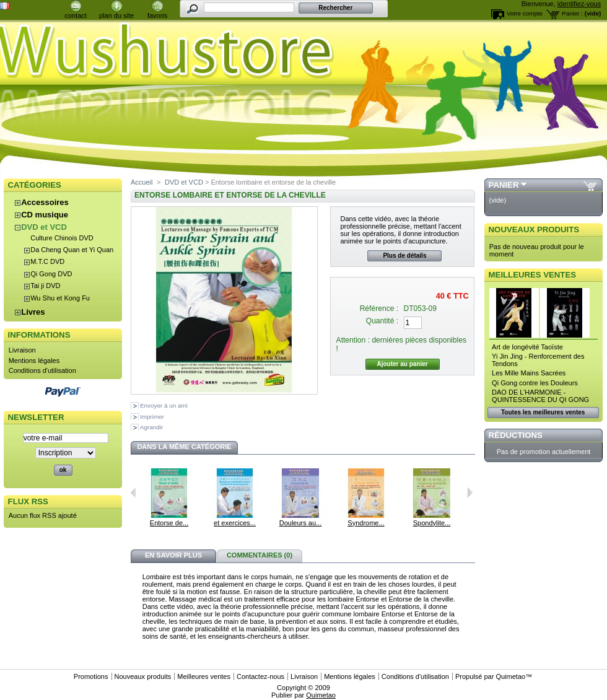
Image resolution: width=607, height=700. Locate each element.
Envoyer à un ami (164, 405)
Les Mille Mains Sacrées (529, 373)
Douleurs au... (300, 523)
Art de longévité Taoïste (527, 347)
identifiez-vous (579, 4)
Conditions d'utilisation (42, 370)
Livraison (22, 350)
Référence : (379, 308)
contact (75, 15)
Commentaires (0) (260, 555)
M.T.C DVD (47, 261)
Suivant (470, 492)
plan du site (116, 15)
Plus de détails (404, 256)
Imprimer (152, 417)
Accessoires (45, 202)
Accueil (142, 182)
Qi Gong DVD (51, 274)
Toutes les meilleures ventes (543, 412)
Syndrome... (366, 523)
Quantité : (382, 321)
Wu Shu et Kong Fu (60, 298)
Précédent (133, 492)
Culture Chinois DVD (62, 238)
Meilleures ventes (532, 275)
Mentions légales (34, 361)
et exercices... (235, 523)
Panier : (572, 13)
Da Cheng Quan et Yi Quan (72, 250)
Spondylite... (432, 523)
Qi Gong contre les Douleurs (535, 383)
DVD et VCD (44, 227)
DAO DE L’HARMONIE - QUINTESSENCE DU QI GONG (540, 396)
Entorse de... (169, 523)
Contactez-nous (260, 676)
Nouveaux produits (534, 230)
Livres (33, 312)
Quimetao (510, 676)
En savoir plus (173, 555)
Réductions (516, 435)
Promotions (91, 676)
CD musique (45, 215)
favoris (157, 15)
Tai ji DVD (45, 286)
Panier (504, 185)
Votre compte (525, 13)
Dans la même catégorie (184, 447)
